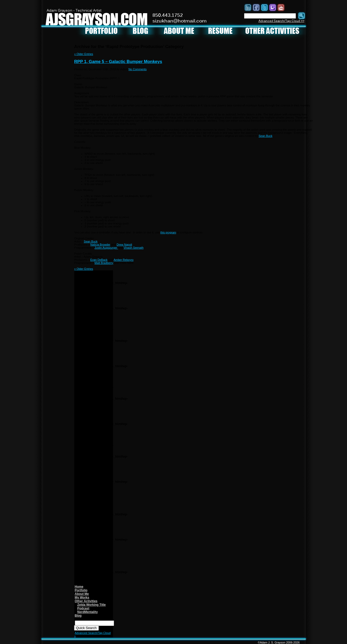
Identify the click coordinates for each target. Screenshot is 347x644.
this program (168, 232)
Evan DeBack (99, 260)
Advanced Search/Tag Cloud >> (281, 21)
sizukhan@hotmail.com (180, 21)
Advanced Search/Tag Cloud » (92, 634)
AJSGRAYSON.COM (96, 19)
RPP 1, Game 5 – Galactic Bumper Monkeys (118, 61)
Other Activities (86, 601)
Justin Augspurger (106, 248)
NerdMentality (88, 612)
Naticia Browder (100, 245)
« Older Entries (84, 54)
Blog (78, 616)
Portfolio (81, 590)
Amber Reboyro (123, 260)
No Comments (138, 69)
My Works (82, 598)
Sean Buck (265, 136)
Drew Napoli (124, 245)
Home (79, 587)
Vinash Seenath (134, 248)
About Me (82, 594)
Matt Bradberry (104, 263)
